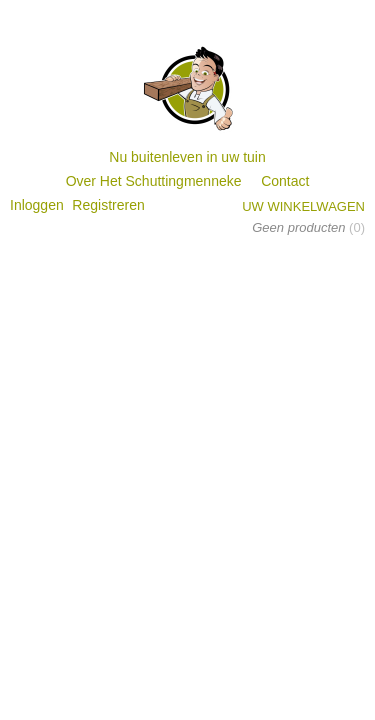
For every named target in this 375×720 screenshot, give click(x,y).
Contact (285, 181)
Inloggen (37, 205)
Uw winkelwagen (303, 206)
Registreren (108, 205)
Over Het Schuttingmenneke (154, 181)
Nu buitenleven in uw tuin (187, 157)
